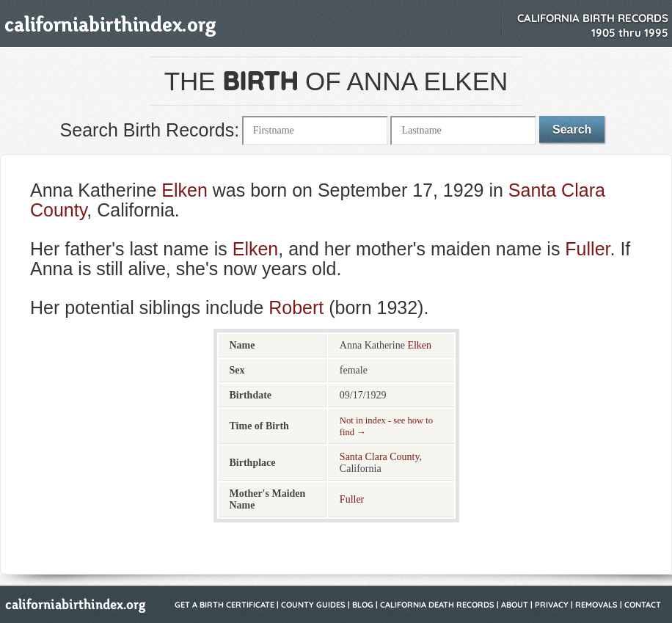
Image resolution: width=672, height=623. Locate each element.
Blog (363, 605)
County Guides (313, 605)
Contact (643, 605)
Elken (185, 190)
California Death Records (437, 605)
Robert (296, 307)
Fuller (587, 249)
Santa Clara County (380, 457)
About (515, 605)
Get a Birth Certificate (224, 605)
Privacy (552, 605)
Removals (596, 605)
